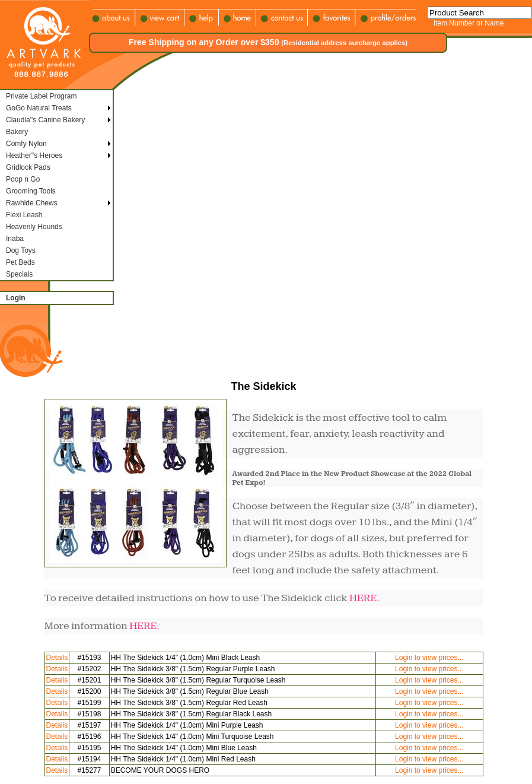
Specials (19, 274)
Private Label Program (41, 96)
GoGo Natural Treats (39, 108)
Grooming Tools (31, 191)
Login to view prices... (429, 658)
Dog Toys (21, 250)
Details (57, 658)
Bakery (17, 132)
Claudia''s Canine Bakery (45, 120)
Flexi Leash (24, 215)
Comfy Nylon (26, 144)
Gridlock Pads (28, 167)
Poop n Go (23, 179)
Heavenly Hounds (34, 227)
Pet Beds (20, 262)
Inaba (15, 239)
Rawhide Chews (32, 203)
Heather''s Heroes (34, 155)
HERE (363, 598)
